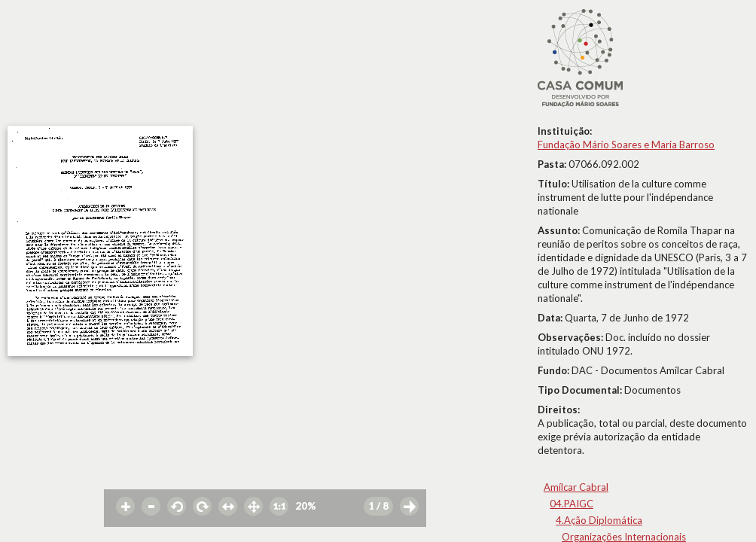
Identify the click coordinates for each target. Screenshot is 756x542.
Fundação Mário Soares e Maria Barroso (626, 145)
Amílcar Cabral (576, 487)
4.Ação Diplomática (599, 520)
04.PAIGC (572, 504)
